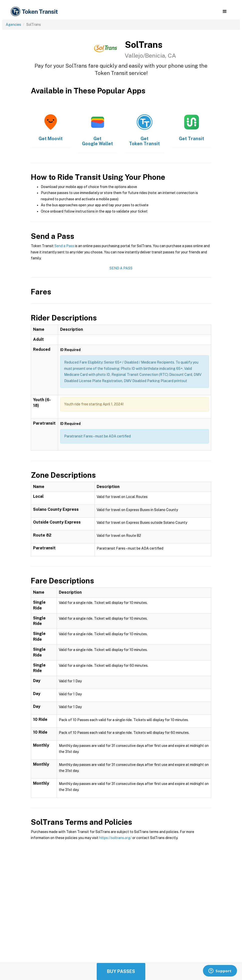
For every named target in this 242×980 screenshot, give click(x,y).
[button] (225, 12)
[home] (35, 12)
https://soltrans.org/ (115, 838)
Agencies (13, 25)
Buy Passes (121, 971)
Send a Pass (64, 246)
